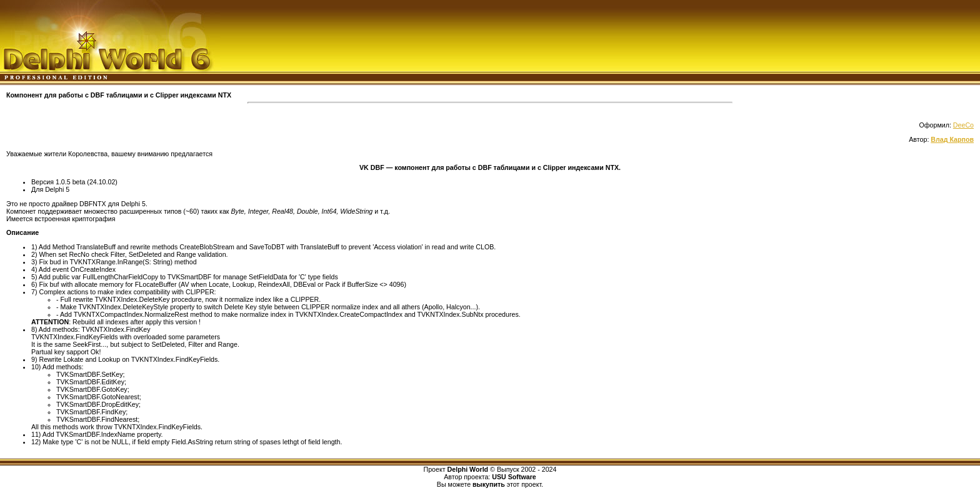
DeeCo (963, 125)
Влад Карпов (952, 139)
